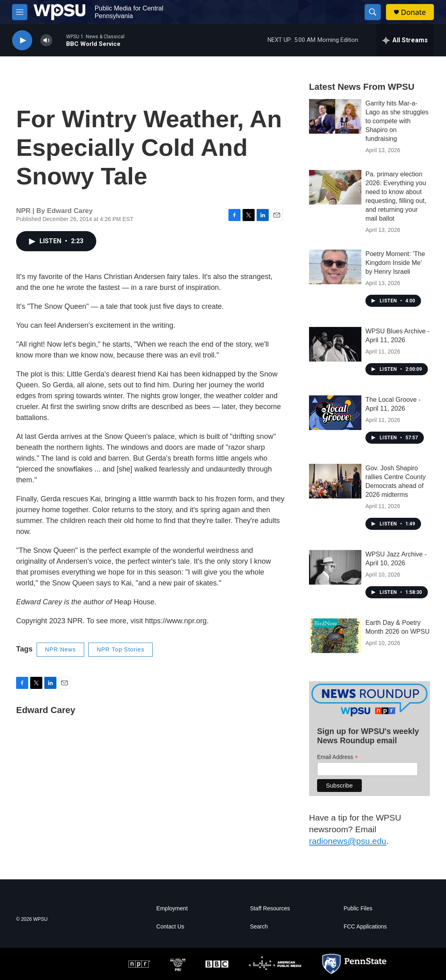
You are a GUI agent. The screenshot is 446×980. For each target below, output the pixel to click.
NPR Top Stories (120, 649)
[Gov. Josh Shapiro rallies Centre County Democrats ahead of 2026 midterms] (335, 481)
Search (259, 927)
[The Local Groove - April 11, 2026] (335, 413)
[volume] (46, 40)
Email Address (338, 757)
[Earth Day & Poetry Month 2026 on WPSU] (335, 636)
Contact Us (170, 927)
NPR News (60, 649)
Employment (172, 909)
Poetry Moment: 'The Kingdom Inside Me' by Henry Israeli (395, 263)
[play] (22, 40)
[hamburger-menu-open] (20, 12)
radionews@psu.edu (348, 841)
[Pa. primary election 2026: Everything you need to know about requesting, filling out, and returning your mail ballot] (335, 187)
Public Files (358, 909)
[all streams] (405, 40)
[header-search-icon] (373, 12)
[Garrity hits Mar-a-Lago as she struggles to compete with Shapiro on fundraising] (335, 116)
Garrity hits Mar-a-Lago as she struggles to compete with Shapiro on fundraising (397, 121)
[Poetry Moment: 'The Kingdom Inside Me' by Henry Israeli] (335, 267)
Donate (413, 12)
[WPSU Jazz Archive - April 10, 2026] (335, 567)
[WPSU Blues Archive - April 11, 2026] (335, 344)
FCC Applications (365, 927)
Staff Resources (270, 909)
